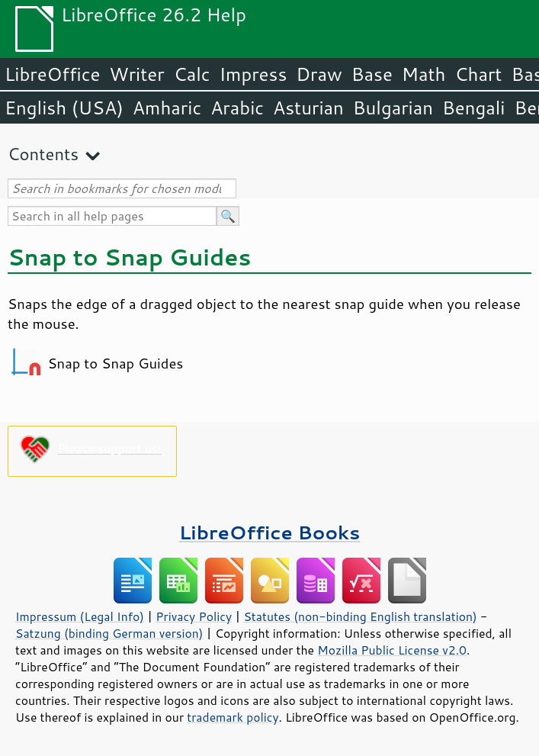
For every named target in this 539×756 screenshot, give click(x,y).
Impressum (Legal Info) (80, 616)
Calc (192, 74)
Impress (253, 74)
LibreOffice (52, 74)
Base (372, 74)
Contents (43, 154)
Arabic (237, 108)
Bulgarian (393, 108)
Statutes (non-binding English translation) (360, 616)
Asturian (308, 108)
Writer (136, 74)
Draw (319, 74)
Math (424, 74)
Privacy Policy (194, 616)
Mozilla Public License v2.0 (392, 650)
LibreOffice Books (270, 532)
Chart (478, 74)
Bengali (473, 108)
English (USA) (64, 108)
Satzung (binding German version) (109, 633)
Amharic (167, 108)
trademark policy (233, 717)
